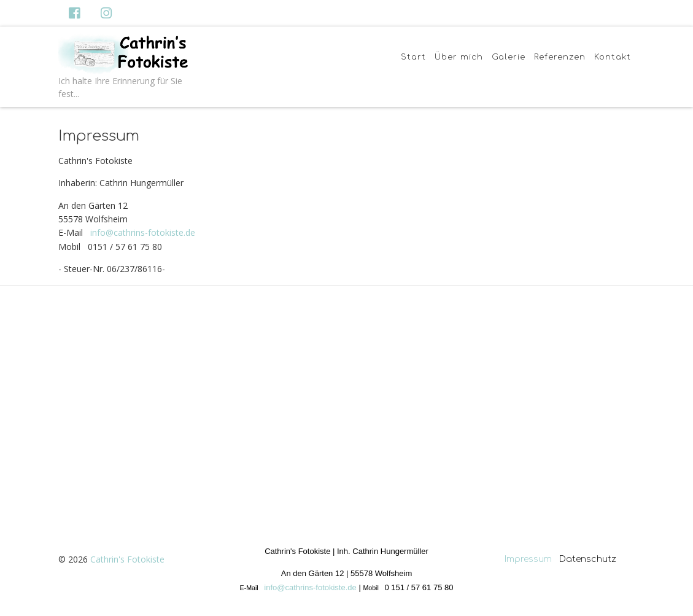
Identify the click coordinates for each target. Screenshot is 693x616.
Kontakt (613, 57)
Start (413, 57)
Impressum (528, 559)
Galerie (509, 57)
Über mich (459, 57)
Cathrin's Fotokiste (127, 559)
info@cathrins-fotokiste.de (143, 232)
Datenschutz (589, 559)
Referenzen (560, 57)
